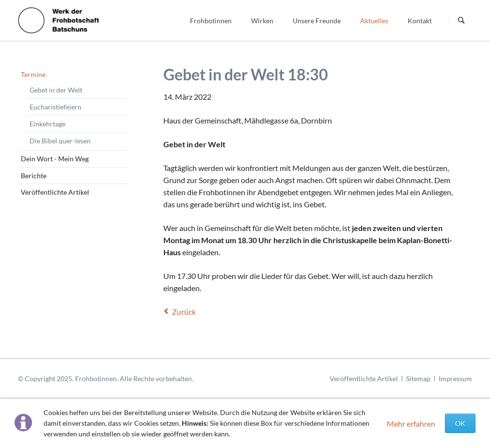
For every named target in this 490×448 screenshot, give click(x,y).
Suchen (461, 21)
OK (460, 423)
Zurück (184, 312)
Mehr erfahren (411, 424)
